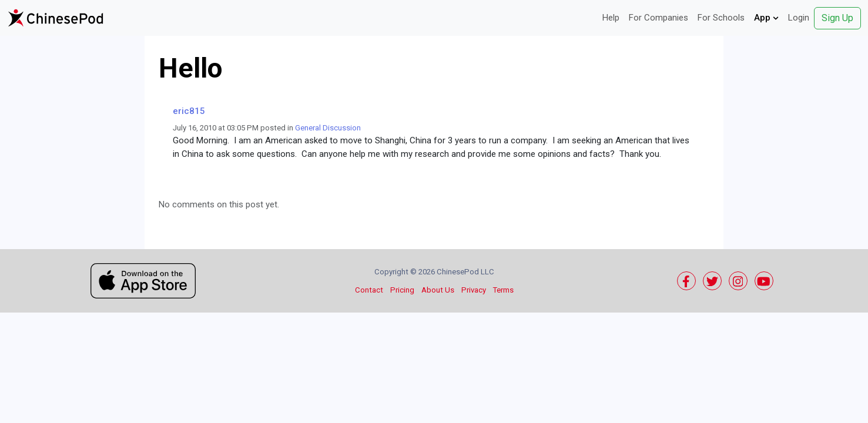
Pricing (402, 290)
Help (611, 18)
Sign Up (837, 18)
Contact (369, 290)
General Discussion (328, 128)
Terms (503, 290)
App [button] (766, 18)
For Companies (658, 18)
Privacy (474, 290)
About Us (438, 290)
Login (799, 18)
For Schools (721, 18)
